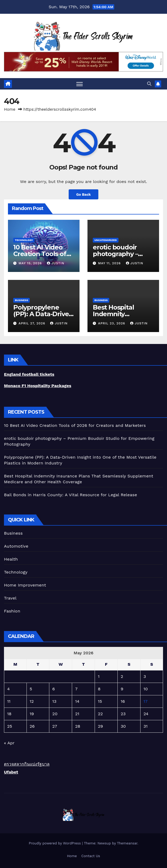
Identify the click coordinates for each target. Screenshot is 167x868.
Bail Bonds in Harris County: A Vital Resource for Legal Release (71, 495)
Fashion (12, 611)
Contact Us (91, 856)
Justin (56, 263)
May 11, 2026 (110, 263)
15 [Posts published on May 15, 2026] (100, 701)
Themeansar (127, 843)
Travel (10, 598)
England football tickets (29, 374)
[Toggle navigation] (80, 84)
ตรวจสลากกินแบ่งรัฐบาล (27, 764)
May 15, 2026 (31, 263)
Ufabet (11, 772)
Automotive (16, 546)
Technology (24, 240)
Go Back (83, 194)
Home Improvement (25, 585)
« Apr (9, 743)
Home (10, 109)
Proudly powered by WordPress (55, 843)
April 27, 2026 (33, 323)
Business (21, 300)
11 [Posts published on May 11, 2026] (9, 701)
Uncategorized (106, 240)
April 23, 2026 (112, 323)
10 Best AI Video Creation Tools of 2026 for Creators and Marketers (75, 425)
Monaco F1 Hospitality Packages (38, 386)
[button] (149, 84)
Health (11, 559)
